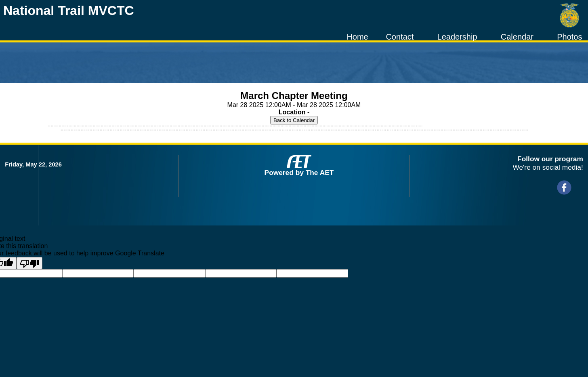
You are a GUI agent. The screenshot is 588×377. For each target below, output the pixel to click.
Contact (400, 37)
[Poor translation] (29, 263)
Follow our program (550, 159)
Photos (569, 37)
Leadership (457, 37)
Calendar (517, 37)
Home (357, 37)
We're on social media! (548, 167)
